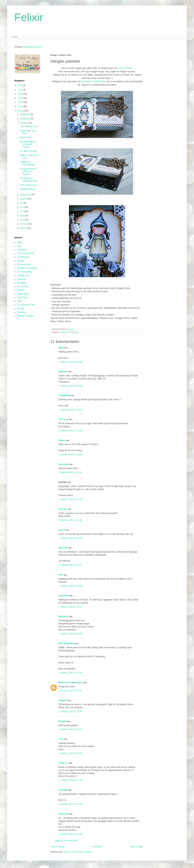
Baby (19, 242)
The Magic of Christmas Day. (28, 179)
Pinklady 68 (64, 395)
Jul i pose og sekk (28, 151)
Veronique (64, 464)
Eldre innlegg (137, 847)
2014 (20, 94)
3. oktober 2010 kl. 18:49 (70, 712)
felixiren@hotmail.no (33, 47)
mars (23, 220)
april (23, 216)
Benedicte (63, 616)
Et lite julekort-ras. (28, 185)
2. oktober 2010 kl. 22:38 (70, 520)
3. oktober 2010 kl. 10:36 (70, 634)
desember (25, 114)
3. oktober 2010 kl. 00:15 (70, 538)
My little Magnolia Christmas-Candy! (28, 144)
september (26, 195)
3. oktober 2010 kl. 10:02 (70, 586)
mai (22, 211)
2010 (20, 111)
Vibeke (62, 440)
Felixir (29, 17)
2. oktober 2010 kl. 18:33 (70, 386)
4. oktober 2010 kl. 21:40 (70, 834)
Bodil (61, 348)
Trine (61, 739)
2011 (20, 106)
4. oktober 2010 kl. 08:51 (70, 729)
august (24, 199)
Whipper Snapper (25, 316)
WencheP (63, 548)
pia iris (62, 530)
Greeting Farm (24, 265)
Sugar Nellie (23, 294)
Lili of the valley (24, 272)
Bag (19, 246)
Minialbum (22, 283)
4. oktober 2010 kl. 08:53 (70, 753)
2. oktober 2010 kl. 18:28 (70, 362)
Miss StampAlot (66, 643)
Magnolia (21, 279)
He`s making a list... (29, 126)
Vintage (21, 308)
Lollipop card (23, 275)
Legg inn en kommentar (66, 840)
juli (22, 203)
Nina (61, 575)
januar (24, 228)
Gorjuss (21, 261)
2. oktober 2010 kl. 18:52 (70, 410)
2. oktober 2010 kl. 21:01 (70, 472)
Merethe (63, 721)
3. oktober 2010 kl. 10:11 (70, 607)
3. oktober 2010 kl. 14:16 (70, 673)
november (25, 119)
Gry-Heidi (63, 790)
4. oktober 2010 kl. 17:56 (70, 804)
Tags (19, 301)
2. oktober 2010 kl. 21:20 (70, 499)
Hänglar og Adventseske (27, 163)
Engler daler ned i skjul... (28, 132)
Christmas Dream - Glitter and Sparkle (29, 171)
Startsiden (97, 847)
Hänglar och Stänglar (69, 332)
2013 (20, 98)
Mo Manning (23, 286)
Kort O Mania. (125, 68)
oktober (24, 123)
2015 (20, 90)
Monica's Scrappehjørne (71, 682)
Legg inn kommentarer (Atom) (77, 852)
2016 (20, 85)
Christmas (22, 250)
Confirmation (23, 257)
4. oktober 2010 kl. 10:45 (70, 780)
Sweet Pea (22, 297)
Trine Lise (63, 419)
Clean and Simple (26, 253)
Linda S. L (63, 763)
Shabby (21, 290)
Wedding (21, 312)
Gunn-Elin (63, 814)
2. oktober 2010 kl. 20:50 (70, 455)
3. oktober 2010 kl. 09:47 (70, 565)
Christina (63, 509)
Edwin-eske (25, 137)
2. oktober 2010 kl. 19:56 (70, 431)
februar (24, 224)
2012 (20, 102)
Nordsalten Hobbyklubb (93, 81)
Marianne (63, 372)
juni (22, 207)
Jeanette (63, 700)
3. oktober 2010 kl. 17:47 (70, 691)
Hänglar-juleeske (28, 189)
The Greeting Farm (26, 305)
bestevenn (64, 596)
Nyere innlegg (58, 847)
